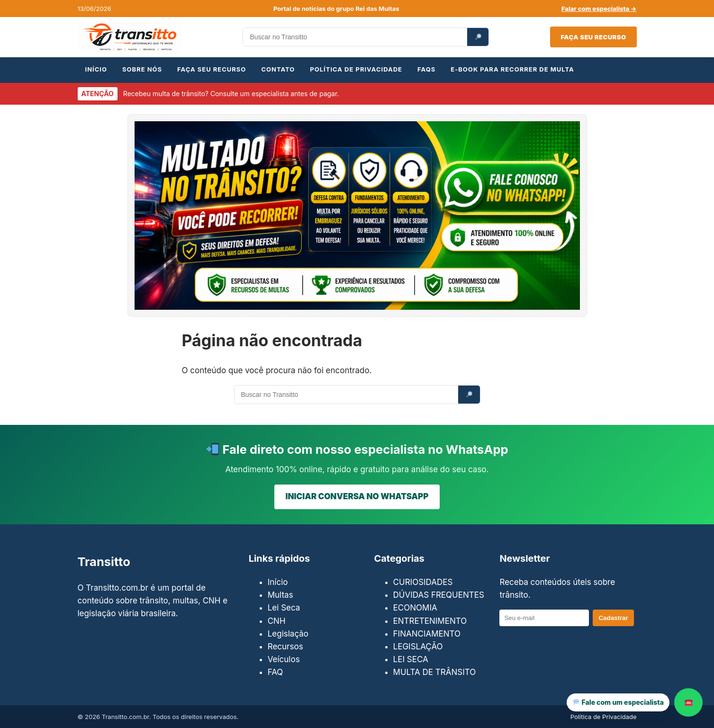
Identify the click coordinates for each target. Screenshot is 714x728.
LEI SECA (411, 659)
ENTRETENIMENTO (430, 621)
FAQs (426, 69)
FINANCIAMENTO (427, 634)
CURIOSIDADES (423, 582)
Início (278, 582)
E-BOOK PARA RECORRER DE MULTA (512, 69)
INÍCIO (96, 69)
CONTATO (278, 69)
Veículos (284, 659)
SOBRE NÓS (142, 69)
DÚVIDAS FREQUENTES (439, 595)
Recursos (285, 647)
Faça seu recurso (593, 37)
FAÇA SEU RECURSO (212, 69)
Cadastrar (613, 618)
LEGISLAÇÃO (418, 647)
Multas (280, 595)
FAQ (276, 672)
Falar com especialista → (599, 9)
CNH (277, 621)
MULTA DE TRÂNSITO (435, 672)
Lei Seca (284, 608)
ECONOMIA (415, 608)
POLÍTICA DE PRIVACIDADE (356, 69)
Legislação (288, 634)
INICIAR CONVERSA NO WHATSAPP (357, 496)
